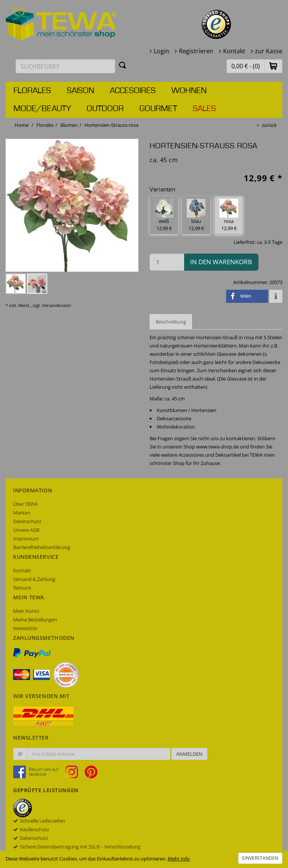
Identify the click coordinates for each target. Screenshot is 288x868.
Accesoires (133, 91)
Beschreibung (171, 322)
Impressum (26, 539)
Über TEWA (25, 504)
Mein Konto (26, 611)
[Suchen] (123, 65)
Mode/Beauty (42, 109)
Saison (80, 91)
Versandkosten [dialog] (57, 305)
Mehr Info (179, 859)
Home (22, 125)
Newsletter (25, 628)
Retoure (22, 588)
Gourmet (158, 109)
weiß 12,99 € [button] (164, 215)
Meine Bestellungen (35, 620)
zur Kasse (269, 51)
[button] (273, 66)
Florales (32, 91)
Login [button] (161, 51)
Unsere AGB (26, 530)
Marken (22, 513)
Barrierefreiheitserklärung (42, 547)
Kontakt (234, 51)
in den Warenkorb (221, 262)
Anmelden (189, 754)
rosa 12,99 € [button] (229, 215)
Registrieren (196, 51)
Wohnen (189, 91)
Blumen (69, 125)
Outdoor (105, 109)
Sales (204, 109)
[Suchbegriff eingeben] (65, 66)
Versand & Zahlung (34, 579)
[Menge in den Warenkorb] (167, 262)
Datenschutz (27, 521)
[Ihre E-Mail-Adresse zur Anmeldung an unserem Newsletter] (99, 754)
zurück (269, 125)
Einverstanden (260, 858)
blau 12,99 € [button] (196, 215)
